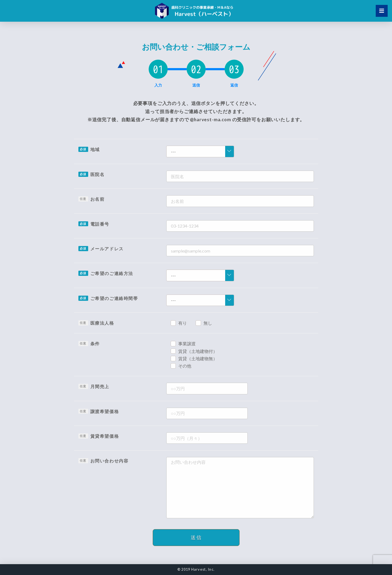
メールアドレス (107, 249)
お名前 (98, 199)
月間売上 (100, 386)
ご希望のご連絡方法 (112, 273)
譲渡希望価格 (105, 411)
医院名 (98, 174)
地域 (95, 149)
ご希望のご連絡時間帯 (114, 298)
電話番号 (100, 224)
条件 (95, 344)
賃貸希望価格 (105, 436)
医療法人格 (102, 323)
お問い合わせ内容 (109, 461)
